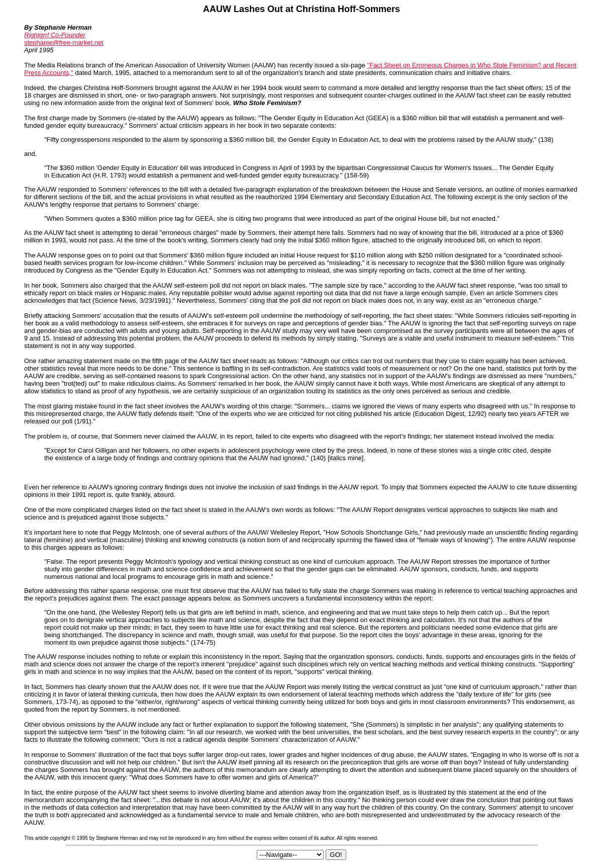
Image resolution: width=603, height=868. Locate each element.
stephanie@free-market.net (64, 42)
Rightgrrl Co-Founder (55, 35)
